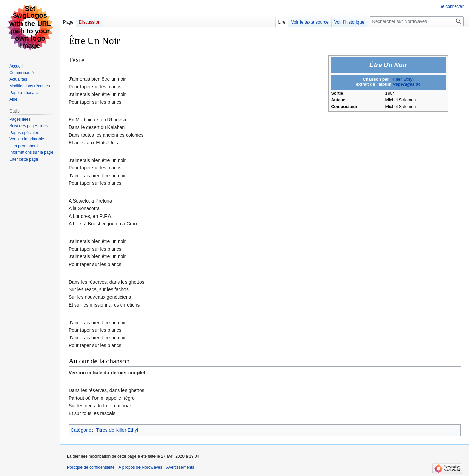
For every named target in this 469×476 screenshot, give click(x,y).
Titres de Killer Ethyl (117, 430)
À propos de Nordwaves (140, 467)
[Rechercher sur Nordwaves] (417, 21)
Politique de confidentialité (91, 467)
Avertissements (180, 467)
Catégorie (81, 430)
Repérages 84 (407, 84)
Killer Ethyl (402, 79)
